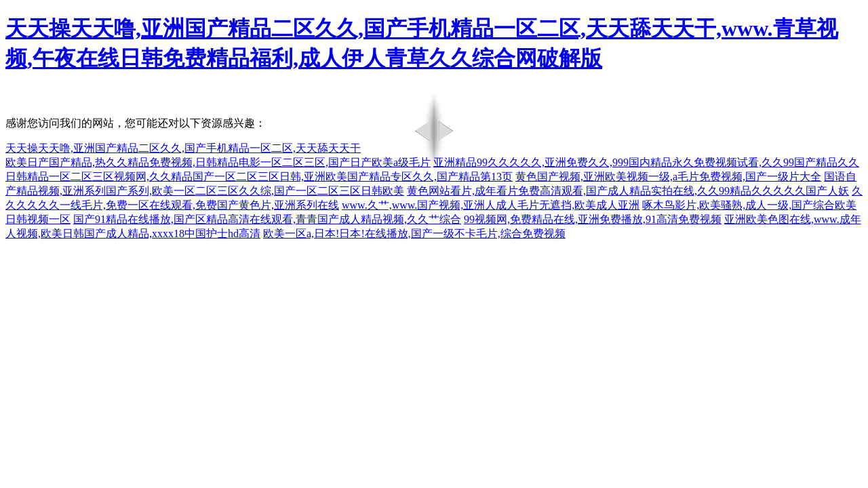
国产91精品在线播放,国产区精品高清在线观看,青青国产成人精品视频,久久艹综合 (267, 219)
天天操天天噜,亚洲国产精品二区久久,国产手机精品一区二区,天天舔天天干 (183, 148)
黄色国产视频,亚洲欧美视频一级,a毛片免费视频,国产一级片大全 (668, 177)
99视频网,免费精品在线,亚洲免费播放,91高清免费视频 (593, 219)
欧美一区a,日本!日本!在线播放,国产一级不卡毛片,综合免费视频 (414, 233)
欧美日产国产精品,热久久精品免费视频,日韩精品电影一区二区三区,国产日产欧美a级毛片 (218, 162)
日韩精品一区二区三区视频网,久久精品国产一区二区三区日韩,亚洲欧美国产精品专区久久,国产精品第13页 (259, 177)
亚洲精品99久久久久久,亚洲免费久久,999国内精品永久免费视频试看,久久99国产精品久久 (646, 162)
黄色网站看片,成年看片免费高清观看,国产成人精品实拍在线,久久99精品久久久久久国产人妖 (628, 191)
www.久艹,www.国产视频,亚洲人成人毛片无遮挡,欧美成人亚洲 (491, 205)
